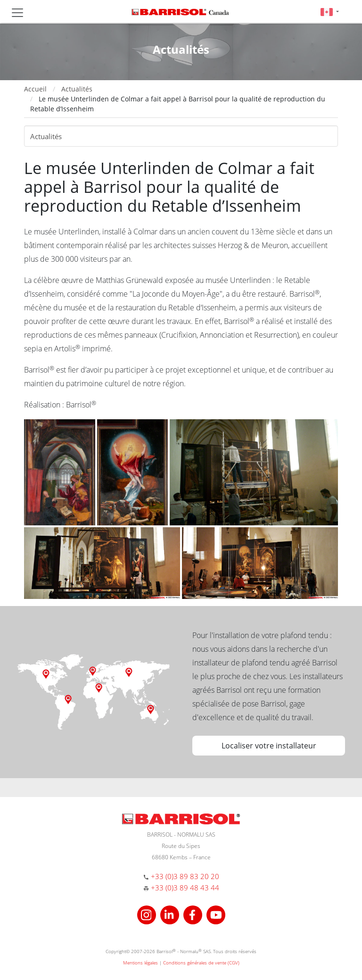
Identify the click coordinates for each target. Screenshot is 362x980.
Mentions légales (140, 963)
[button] (330, 12)
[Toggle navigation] (17, 13)
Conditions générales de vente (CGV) (201, 963)
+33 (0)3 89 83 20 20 (185, 876)
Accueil (35, 89)
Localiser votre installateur (269, 746)
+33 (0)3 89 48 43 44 (185, 888)
